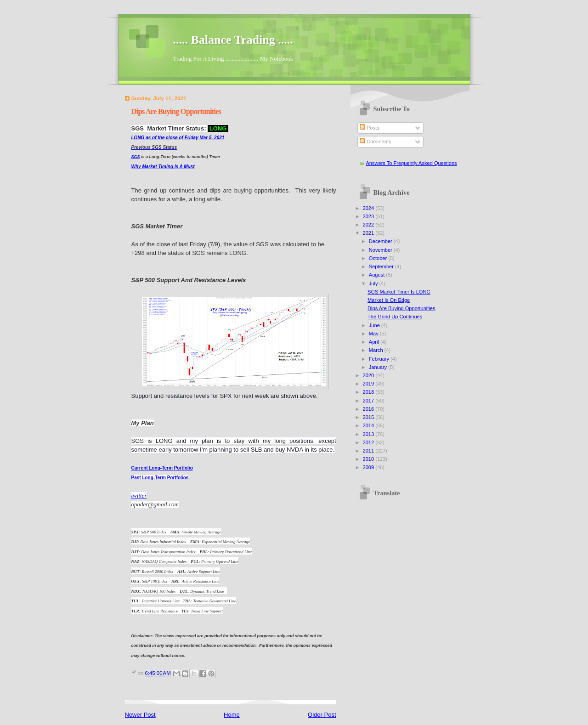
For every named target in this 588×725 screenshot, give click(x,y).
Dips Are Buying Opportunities (401, 308)
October (379, 258)
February (380, 359)
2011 (369, 451)
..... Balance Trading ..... (233, 40)
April (375, 342)
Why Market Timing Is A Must (163, 167)
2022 (369, 225)
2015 (369, 417)
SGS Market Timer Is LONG (399, 292)
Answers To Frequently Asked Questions (412, 163)
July (374, 283)
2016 (369, 409)
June (375, 325)
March (377, 350)
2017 (369, 401)
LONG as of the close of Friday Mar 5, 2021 (178, 138)
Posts (370, 128)
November (381, 250)
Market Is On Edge (389, 300)
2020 (369, 375)
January (379, 367)
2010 (369, 459)
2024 (369, 208)
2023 (369, 216)
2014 (369, 425)
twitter (139, 496)
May (374, 334)
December (381, 241)
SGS (136, 157)
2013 (369, 434)
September (382, 266)
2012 (369, 442)
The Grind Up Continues (395, 317)
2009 (369, 467)
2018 (369, 392)
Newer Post (140, 715)
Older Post (322, 715)
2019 (369, 384)
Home (232, 715)
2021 (369, 233)
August (377, 275)
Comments (375, 142)
